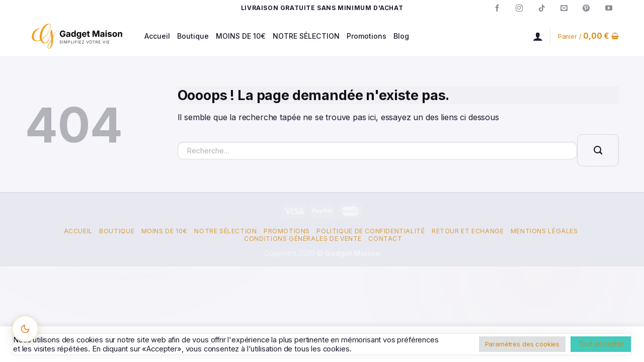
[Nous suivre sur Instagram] (519, 8)
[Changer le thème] (25, 329)
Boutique (193, 36)
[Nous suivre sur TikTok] (542, 8)
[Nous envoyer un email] (564, 8)
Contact (385, 239)
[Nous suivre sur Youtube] (609, 8)
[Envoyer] (598, 150)
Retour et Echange (468, 231)
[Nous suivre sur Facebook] (497, 8)
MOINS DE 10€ (241, 36)
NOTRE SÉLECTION (306, 36)
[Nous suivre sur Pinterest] (586, 8)
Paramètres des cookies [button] (522, 344)
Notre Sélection (225, 231)
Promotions (367, 36)
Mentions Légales (544, 231)
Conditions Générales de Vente (303, 239)
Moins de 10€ (165, 231)
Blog (401, 36)
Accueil (157, 36)
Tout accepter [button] (601, 344)
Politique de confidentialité (371, 231)
